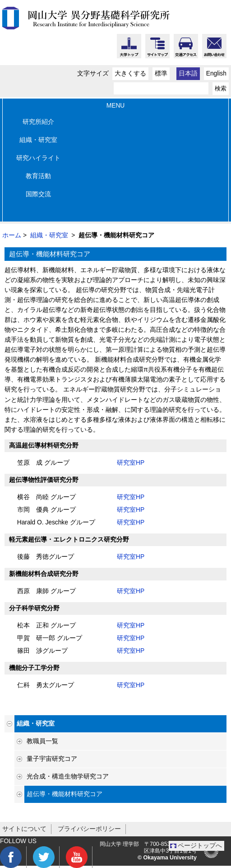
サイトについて (24, 829)
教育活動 (38, 176)
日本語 (188, 73)
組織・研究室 (38, 140)
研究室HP (131, 463)
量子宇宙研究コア (52, 759)
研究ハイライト (38, 158)
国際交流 (38, 194)
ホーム (12, 235)
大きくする (130, 73)
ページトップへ (200, 846)
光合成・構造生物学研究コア (68, 776)
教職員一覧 (42, 741)
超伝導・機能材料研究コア (65, 794)
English (216, 73)
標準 (161, 73)
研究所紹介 (38, 122)
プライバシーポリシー (89, 829)
